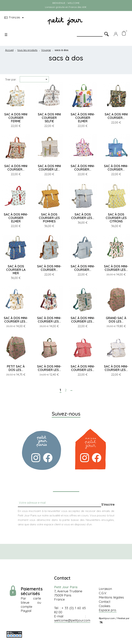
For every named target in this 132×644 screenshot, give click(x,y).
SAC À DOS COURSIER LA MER (16, 270)
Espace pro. (108, 610)
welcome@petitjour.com (72, 620)
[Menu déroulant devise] (15, 18)
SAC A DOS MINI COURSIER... (116, 116)
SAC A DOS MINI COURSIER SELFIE (49, 118)
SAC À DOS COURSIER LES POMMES (49, 218)
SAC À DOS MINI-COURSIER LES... (116, 268)
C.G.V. (103, 593)
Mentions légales (111, 597)
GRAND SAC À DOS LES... (116, 320)
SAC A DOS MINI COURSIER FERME (16, 118)
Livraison (105, 589)
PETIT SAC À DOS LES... (16, 368)
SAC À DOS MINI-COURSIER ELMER (83, 118)
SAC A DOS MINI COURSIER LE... (49, 168)
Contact (105, 602)
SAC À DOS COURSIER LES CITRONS (116, 218)
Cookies (105, 606)
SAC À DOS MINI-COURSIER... (83, 168)
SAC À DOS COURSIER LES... (83, 216)
